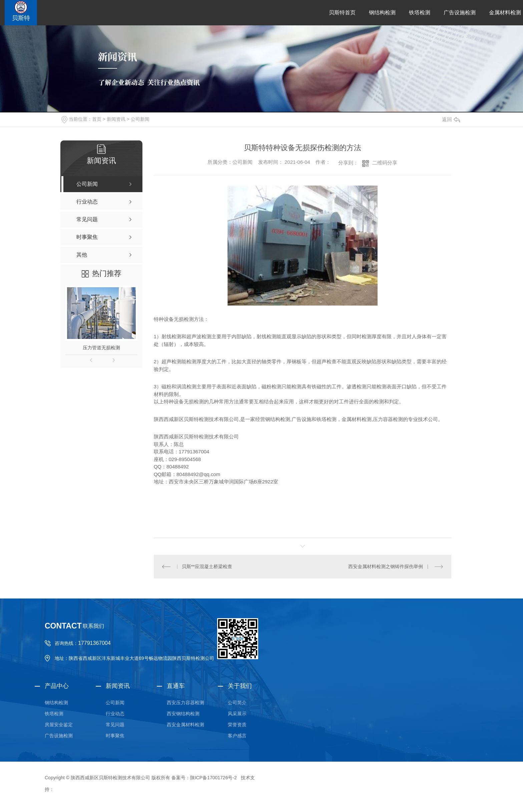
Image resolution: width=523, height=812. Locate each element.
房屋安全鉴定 (59, 725)
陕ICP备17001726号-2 (213, 778)
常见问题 (115, 725)
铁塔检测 (420, 13)
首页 (97, 119)
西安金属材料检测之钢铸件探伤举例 (386, 566)
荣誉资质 (237, 725)
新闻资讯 (116, 119)
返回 (451, 119)
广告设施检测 (460, 13)
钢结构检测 (382, 13)
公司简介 (237, 703)
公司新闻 (140, 119)
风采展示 (237, 714)
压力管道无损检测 (101, 348)
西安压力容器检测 (185, 703)
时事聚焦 (115, 736)
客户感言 (237, 736)
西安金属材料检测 (185, 725)
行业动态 (115, 714)
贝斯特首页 (342, 13)
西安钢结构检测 (183, 714)
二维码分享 (385, 163)
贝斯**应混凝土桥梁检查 (207, 566)
